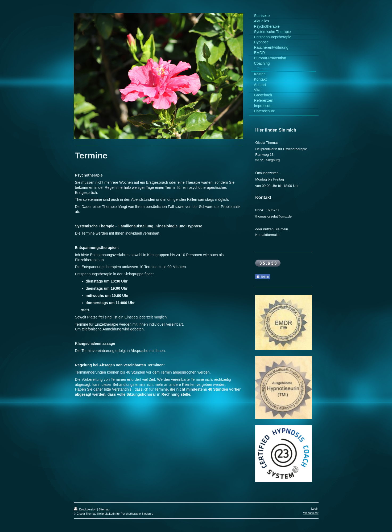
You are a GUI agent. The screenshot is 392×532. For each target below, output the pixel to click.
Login (315, 509)
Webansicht (311, 513)
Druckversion (85, 509)
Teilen (263, 277)
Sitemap (104, 509)
